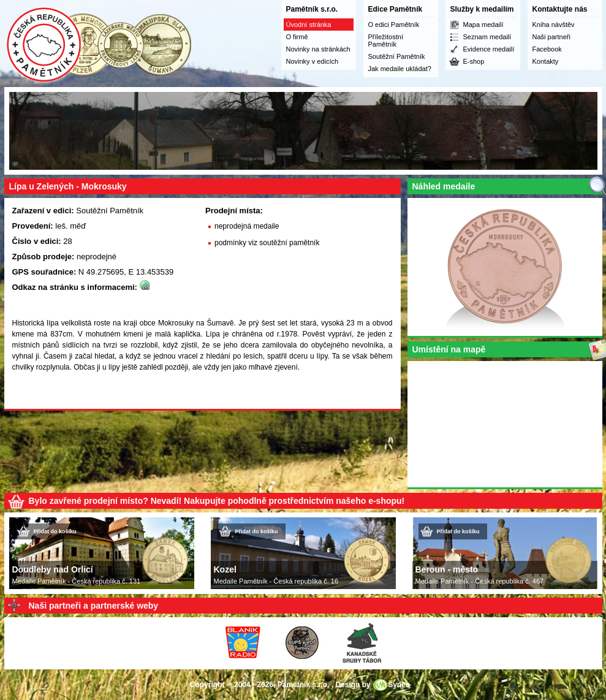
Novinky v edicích (312, 61)
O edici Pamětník (394, 25)
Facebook (547, 49)
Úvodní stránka (309, 25)
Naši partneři (551, 37)
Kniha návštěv (554, 25)
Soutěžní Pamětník (397, 56)
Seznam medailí (487, 37)
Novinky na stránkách (318, 49)
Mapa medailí (483, 25)
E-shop (474, 61)
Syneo (399, 685)
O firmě (297, 37)
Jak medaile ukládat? (400, 69)
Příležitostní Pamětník (386, 40)
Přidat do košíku (55, 531)
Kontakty (546, 61)
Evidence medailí (489, 49)
